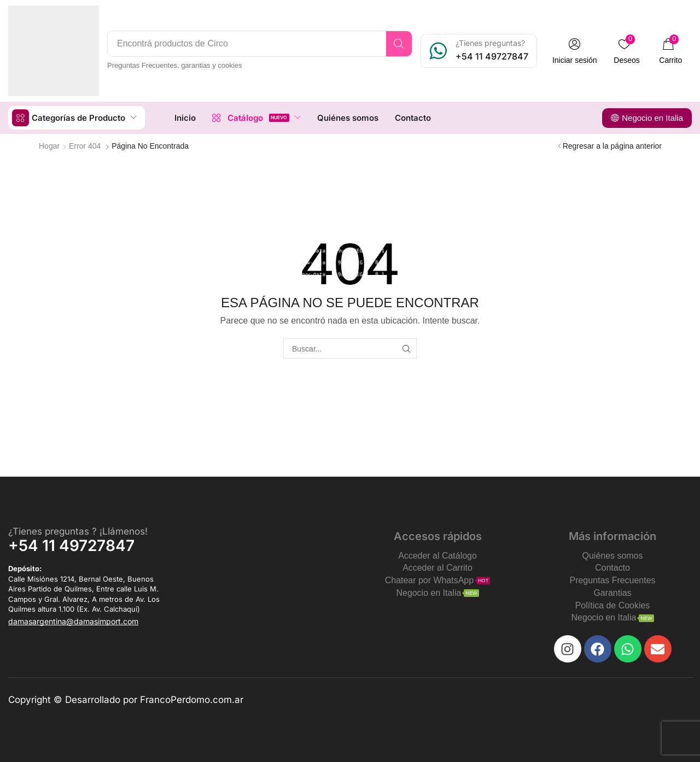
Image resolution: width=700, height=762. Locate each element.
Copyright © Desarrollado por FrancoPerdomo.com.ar (126, 700)
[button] (575, 51)
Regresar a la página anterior (612, 146)
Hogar (49, 146)
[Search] (399, 44)
